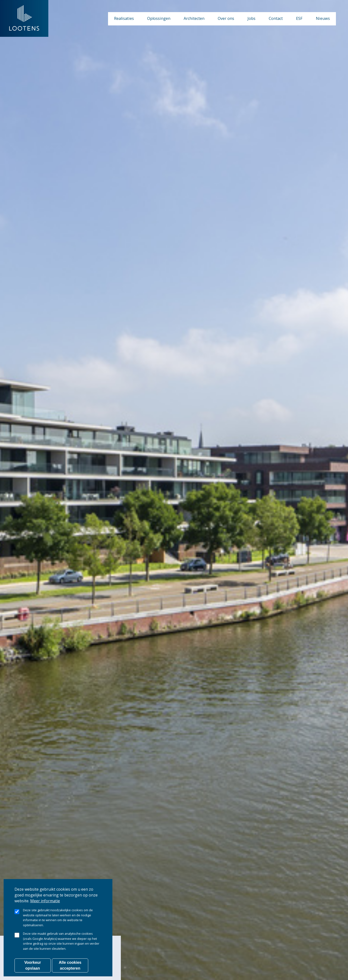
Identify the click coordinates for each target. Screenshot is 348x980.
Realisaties (124, 18)
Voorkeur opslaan (33, 971)
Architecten (194, 18)
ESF (299, 18)
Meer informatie (45, 907)
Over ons (226, 18)
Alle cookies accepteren (70, 971)
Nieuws (323, 18)
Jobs (251, 18)
